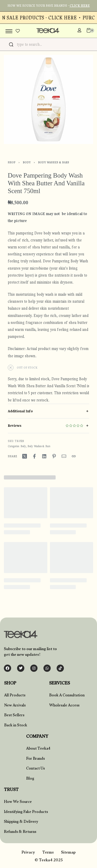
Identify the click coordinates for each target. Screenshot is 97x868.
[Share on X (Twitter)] (25, 456)
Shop (12, 162)
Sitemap (68, 853)
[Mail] (64, 456)
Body (27, 162)
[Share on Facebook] (34, 456)
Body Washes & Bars (54, 162)
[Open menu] (9, 31)
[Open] (18, 31)
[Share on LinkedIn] (44, 456)
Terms (48, 853)
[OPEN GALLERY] (48, 99)
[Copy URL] (74, 456)
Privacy (28, 853)
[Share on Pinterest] (54, 456)
